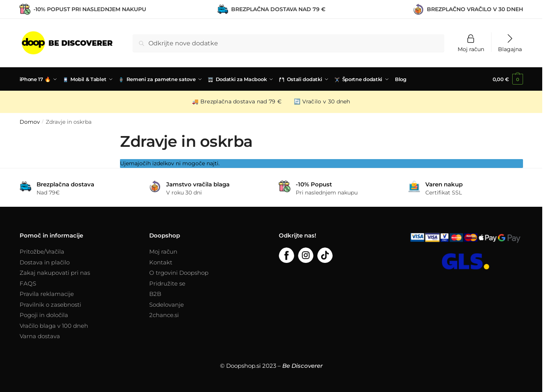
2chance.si (164, 315)
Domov (30, 122)
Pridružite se (167, 283)
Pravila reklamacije (47, 294)
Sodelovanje (167, 305)
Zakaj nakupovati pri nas (55, 273)
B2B (155, 294)
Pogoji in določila (44, 315)
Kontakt (161, 262)
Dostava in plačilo (45, 262)
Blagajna (510, 49)
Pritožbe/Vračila (42, 252)
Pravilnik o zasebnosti (50, 305)
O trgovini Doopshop (179, 273)
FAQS (28, 283)
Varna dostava (40, 336)
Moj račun (471, 49)
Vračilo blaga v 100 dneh (54, 326)
